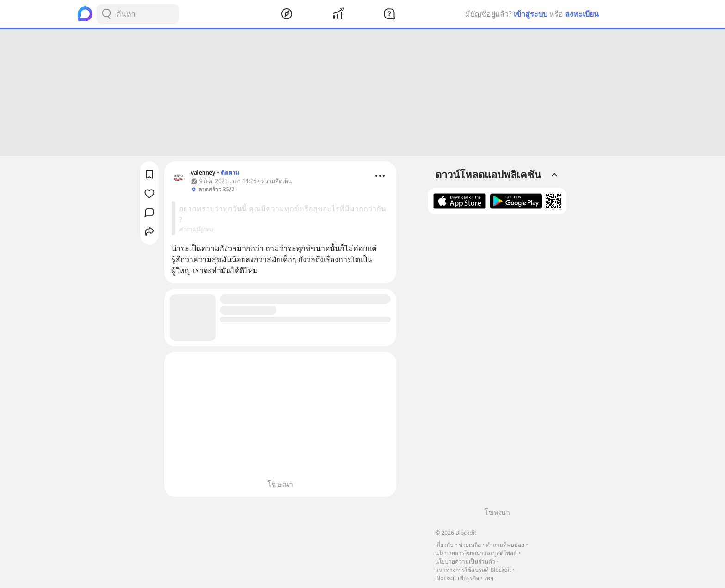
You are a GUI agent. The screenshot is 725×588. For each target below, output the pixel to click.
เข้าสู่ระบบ (531, 14)
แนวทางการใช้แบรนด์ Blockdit (473, 570)
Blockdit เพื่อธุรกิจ (457, 578)
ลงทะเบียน (582, 14)
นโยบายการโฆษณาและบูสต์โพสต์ (476, 553)
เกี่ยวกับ (444, 545)
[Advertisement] (362, 92)
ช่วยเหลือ (470, 545)
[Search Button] (106, 14)
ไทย (488, 578)
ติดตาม (230, 173)
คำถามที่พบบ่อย (505, 545)
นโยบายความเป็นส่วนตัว (465, 561)
